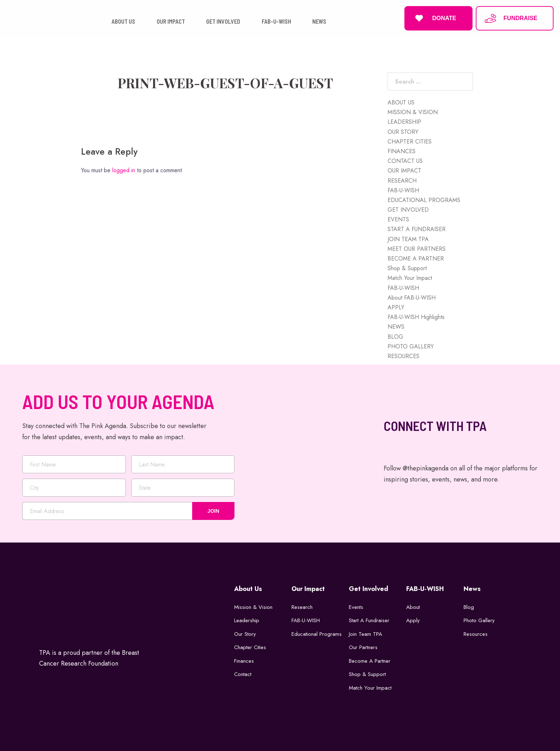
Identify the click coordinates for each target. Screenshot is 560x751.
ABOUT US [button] (123, 21)
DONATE (434, 18)
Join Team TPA (366, 634)
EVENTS (398, 219)
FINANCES (402, 151)
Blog (469, 607)
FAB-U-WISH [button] (276, 21)
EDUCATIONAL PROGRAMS (424, 200)
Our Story (245, 634)
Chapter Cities (250, 647)
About (413, 607)
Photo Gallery (479, 620)
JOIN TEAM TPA (408, 239)
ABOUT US (401, 102)
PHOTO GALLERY (411, 346)
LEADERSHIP (404, 122)
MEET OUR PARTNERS (417, 249)
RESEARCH (402, 181)
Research (302, 607)
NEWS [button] (319, 21)
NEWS (396, 327)
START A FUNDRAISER (417, 229)
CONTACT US (405, 161)
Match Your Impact (410, 278)
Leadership (247, 620)
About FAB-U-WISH (412, 298)
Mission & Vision (253, 607)
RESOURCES (404, 356)
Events (356, 607)
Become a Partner (370, 661)
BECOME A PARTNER (416, 259)
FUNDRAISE (511, 18)
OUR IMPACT (404, 171)
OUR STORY (403, 132)
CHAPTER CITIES (410, 142)
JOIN (213, 511)
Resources (476, 634)
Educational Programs (317, 634)
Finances (244, 661)
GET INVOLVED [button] (223, 21)
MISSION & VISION (413, 112)
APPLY (396, 307)
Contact (243, 674)
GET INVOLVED (408, 210)
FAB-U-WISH (403, 190)
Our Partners (363, 647)
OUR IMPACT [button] (171, 21)
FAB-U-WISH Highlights (416, 317)
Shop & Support (407, 268)
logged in (124, 170)
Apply (413, 620)
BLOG (395, 337)
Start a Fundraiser (369, 620)
